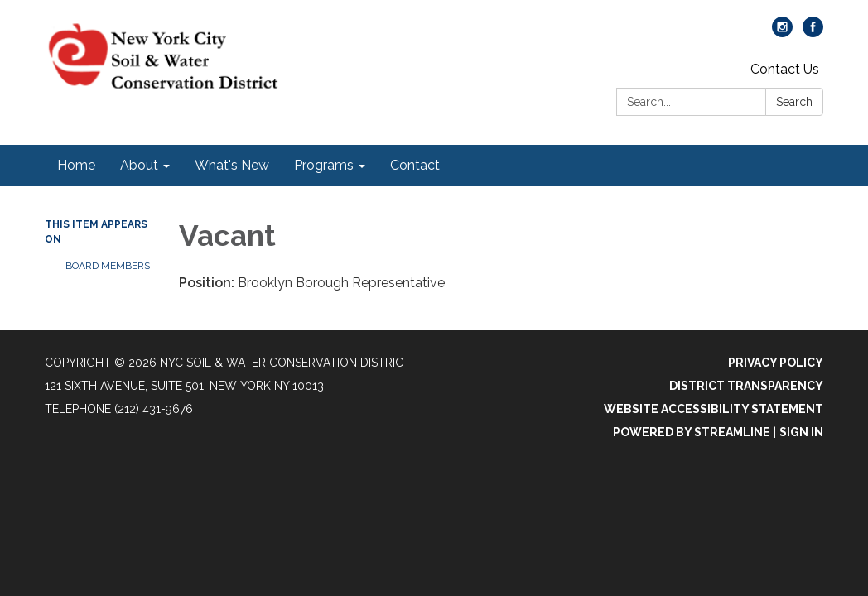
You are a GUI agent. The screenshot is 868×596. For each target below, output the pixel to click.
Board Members (108, 266)
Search (794, 102)
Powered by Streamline (692, 432)
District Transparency (746, 386)
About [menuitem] (139, 165)
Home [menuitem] (76, 165)
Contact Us (785, 69)
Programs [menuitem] (324, 165)
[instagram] (782, 33)
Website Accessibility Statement (714, 409)
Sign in (801, 432)
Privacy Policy (776, 363)
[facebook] (813, 33)
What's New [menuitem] (232, 165)
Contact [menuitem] (415, 165)
